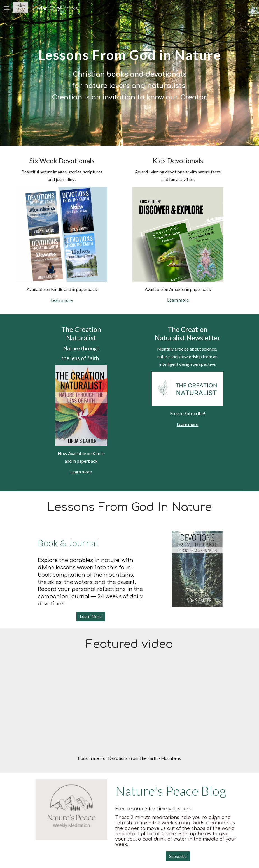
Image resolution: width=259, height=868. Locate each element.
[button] (7, 8)
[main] (129, 51)
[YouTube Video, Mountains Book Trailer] (129, 709)
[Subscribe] (178, 856)
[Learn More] (91, 617)
